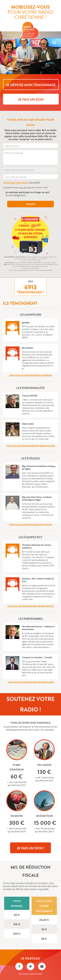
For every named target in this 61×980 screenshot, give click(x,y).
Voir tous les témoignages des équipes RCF (31, 606)
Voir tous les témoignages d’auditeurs (30, 375)
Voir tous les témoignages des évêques (30, 525)
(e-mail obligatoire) (28, 194)
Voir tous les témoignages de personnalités (30, 446)
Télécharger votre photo (16, 183)
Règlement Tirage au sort (31, 974)
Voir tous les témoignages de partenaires (31, 682)
